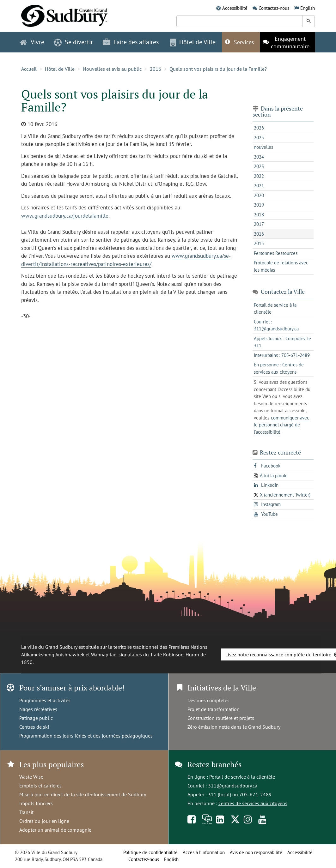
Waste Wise (31, 777)
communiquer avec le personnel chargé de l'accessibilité (281, 425)
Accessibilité (235, 8)
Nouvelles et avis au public (112, 69)
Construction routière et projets (221, 718)
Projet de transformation (214, 709)
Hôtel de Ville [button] (193, 42)
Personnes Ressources (276, 253)
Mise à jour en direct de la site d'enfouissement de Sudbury (83, 794)
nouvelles (263, 147)
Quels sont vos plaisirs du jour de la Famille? (218, 69)
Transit (26, 812)
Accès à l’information (204, 852)
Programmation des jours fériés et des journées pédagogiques (86, 736)
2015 (259, 243)
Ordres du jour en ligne (44, 821)
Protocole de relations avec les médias (281, 266)
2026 (259, 128)
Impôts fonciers (36, 803)
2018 (259, 215)
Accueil (29, 69)
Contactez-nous (274, 8)
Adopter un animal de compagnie (55, 830)
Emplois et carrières (40, 786)
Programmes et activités (45, 700)
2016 (156, 69)
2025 (259, 138)
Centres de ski (34, 727)
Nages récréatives (38, 709)
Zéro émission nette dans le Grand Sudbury (234, 727)
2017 (259, 224)
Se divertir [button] (73, 42)
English (308, 8)
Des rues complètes (208, 700)
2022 (259, 176)
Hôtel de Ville (60, 69)
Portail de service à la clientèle (242, 777)
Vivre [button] (32, 42)
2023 (259, 166)
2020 (259, 195)
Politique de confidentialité (150, 852)
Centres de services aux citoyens (253, 803)
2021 (259, 186)
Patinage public (36, 718)
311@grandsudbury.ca (233, 786)
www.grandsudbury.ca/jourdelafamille (65, 216)
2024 (259, 157)
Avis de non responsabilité (256, 852)
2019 (259, 205)
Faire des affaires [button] (131, 42)
